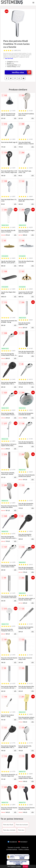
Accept (25, 866)
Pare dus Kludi (8, 825)
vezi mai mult (9, 58)
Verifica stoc (22, 72)
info (15, 118)
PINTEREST (23, 842)
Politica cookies (24, 849)
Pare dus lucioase (22, 825)
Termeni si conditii (14, 847)
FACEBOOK (12, 842)
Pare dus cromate (9, 830)
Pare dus (21, 830)
